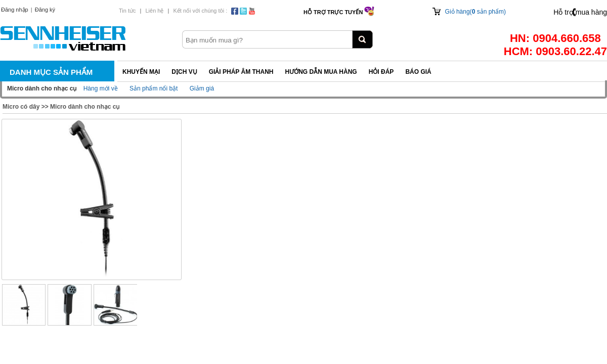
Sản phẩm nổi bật (154, 88)
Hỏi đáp (381, 72)
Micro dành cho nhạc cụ (85, 107)
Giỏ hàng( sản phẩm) (475, 12)
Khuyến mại (141, 72)
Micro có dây (21, 107)
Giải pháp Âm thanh (241, 72)
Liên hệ (154, 11)
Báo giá (418, 72)
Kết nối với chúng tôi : (200, 11)
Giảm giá (202, 88)
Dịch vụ (184, 72)
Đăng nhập (15, 10)
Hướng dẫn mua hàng (321, 72)
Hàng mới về (101, 88)
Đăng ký (45, 10)
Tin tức (127, 11)
